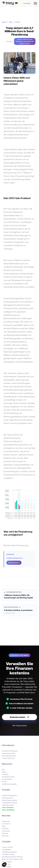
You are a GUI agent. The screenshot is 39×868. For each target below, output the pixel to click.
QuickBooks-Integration (9, 784)
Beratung (5, 833)
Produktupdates (7, 779)
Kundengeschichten (8, 777)
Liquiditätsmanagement (9, 852)
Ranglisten (5, 774)
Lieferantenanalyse (8, 805)
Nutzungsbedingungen (9, 756)
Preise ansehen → (14, 563)
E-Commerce (6, 824)
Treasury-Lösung (7, 847)
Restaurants (6, 821)
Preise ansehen (21, 725)
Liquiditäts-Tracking (8, 854)
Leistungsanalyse (7, 798)
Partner (4, 782)
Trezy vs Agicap (7, 862)
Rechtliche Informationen (10, 751)
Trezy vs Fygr (6, 864)
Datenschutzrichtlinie (9, 753)
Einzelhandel (6, 831)
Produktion (5, 828)
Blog (11, 22)
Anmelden (27, 3)
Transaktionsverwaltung (9, 803)
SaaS (4, 826)
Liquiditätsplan (6, 850)
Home (4, 22)
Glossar (4, 772)
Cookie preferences (8, 758)
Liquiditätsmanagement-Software (12, 857)
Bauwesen (5, 836)
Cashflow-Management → (15, 558)
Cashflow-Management (9, 795)
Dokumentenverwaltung (9, 800)
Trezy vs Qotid (6, 866)
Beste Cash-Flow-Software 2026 (12, 859)
